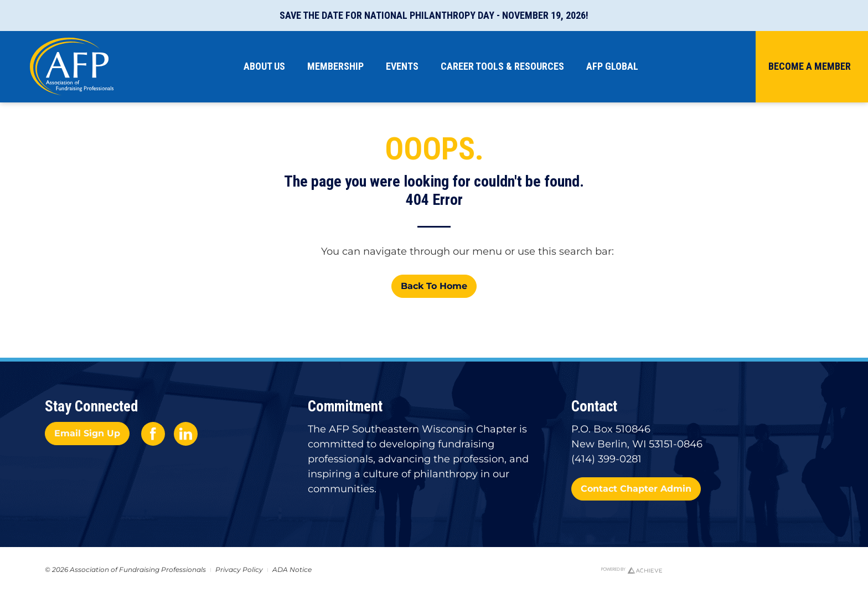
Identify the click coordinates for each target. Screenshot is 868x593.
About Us (264, 66)
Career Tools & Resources (502, 66)
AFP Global (612, 66)
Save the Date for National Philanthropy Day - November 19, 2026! (434, 15)
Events (402, 66)
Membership (335, 66)
